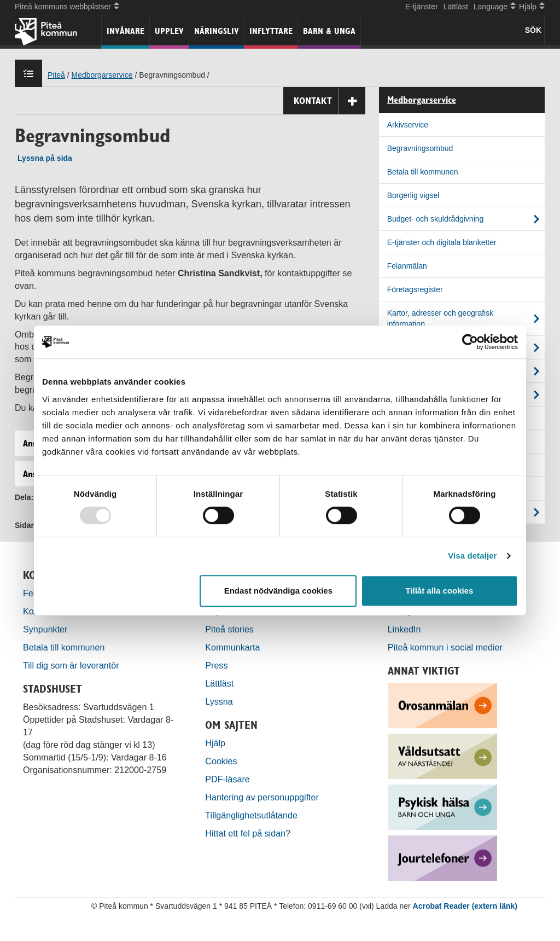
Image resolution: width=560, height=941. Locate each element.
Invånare (126, 31)
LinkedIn (404, 629)
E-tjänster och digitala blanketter (442, 242)
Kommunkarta (232, 647)
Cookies (221, 761)
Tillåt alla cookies (439, 591)
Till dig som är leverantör (72, 665)
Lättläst (456, 7)
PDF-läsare (227, 779)
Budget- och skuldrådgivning (436, 219)
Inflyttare (271, 31)
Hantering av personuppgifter (262, 797)
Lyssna (219, 701)
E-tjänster (422, 7)
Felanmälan (407, 266)
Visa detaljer (472, 556)
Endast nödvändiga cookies (278, 591)
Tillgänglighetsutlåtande (251, 815)
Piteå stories (229, 629)
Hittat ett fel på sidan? (248, 833)
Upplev (169, 31)
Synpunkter (45, 629)
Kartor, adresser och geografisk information (441, 318)
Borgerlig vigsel (413, 195)
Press (216, 665)
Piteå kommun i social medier (445, 647)
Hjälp (215, 743)
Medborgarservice (102, 75)
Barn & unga (329, 31)
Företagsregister (415, 289)
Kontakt (329, 101)
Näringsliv (217, 31)
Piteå (56, 75)
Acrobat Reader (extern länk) (465, 906)
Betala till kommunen (423, 172)
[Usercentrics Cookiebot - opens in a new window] (470, 342)
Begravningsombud (420, 148)
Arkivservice (408, 125)
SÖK (533, 30)
